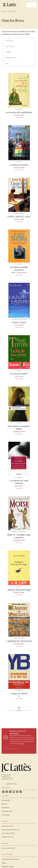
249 (19, 708)
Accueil (4, 11)
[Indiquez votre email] (16, 749)
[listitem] (3, 792)
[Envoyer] (32, 749)
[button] (11, 41)
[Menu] (32, 5)
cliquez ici (21, 744)
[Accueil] (10, 5)
